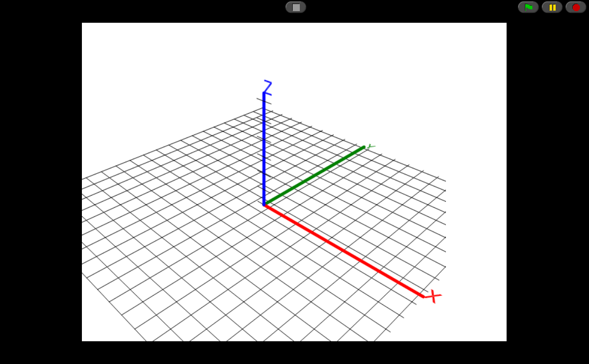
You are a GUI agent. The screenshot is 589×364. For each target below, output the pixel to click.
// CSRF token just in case (294, 182)
